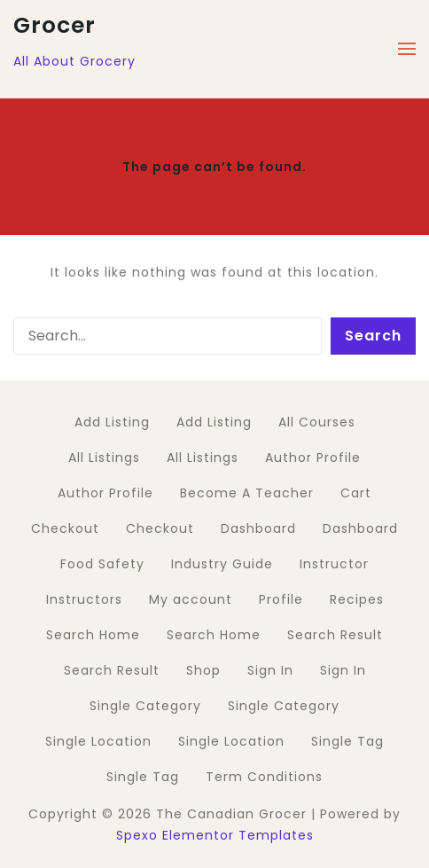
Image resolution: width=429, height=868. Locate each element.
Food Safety (102, 564)
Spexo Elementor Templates (215, 835)
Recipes (357, 599)
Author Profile (313, 457)
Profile (281, 599)
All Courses (317, 422)
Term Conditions (264, 777)
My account (191, 599)
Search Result (335, 635)
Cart (356, 493)
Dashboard (258, 528)
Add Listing (112, 422)
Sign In (270, 670)
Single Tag (347, 741)
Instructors (84, 599)
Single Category (145, 706)
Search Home (93, 635)
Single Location (98, 741)
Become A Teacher (247, 493)
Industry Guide (222, 564)
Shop (203, 670)
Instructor (334, 564)
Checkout (65, 528)
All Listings (104, 457)
